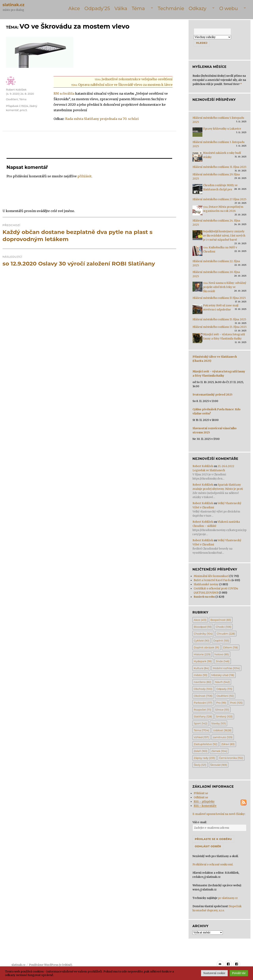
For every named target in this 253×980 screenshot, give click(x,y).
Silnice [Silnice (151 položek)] (222, 710)
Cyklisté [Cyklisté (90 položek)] (202, 641)
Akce (74, 8)
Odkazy (197, 8)
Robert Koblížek (16, 90)
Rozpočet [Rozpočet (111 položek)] (203, 710)
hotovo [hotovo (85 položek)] (222, 654)
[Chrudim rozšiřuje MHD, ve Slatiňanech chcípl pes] (197, 190)
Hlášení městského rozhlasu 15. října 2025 (219, 319)
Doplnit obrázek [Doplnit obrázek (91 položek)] (207, 647)
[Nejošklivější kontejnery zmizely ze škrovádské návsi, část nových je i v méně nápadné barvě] (197, 236)
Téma (138, 8)
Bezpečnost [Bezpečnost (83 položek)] (221, 620)
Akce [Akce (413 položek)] (200, 620)
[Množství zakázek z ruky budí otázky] (197, 158)
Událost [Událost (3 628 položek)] (222, 730)
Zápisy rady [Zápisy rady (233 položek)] (204, 758)
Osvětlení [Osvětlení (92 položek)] (225, 696)
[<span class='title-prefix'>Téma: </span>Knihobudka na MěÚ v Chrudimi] (197, 252)
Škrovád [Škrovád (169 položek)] (219, 765)
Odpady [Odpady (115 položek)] (224, 689)
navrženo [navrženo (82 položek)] (203, 682)
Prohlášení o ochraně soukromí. (213, 865)
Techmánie (171, 8)
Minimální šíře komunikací (211, 576)
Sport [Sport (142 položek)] (201, 723)
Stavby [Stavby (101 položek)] (219, 723)
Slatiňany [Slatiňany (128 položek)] (203, 716)
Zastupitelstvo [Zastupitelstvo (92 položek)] (206, 744)
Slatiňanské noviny (206, 584)
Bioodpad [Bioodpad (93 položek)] (203, 627)
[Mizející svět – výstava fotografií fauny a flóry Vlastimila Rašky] (197, 339)
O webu (228, 8)
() (20, 94)
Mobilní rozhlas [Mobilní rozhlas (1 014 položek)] (226, 668)
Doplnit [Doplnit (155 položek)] (221, 641)
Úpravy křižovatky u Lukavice (222, 129)
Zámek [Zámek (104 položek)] (219, 751)
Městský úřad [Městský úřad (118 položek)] (223, 675)
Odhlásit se (201, 797)
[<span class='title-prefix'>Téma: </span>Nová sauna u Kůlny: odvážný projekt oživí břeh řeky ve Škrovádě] (197, 288)
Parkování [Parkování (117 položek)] (203, 703)
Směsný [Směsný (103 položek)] (224, 716)
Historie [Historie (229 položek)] (202, 654)
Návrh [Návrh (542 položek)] (222, 682)
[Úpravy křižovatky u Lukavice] (197, 133)
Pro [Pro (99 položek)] (221, 703)
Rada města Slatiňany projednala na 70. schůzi (102, 119)
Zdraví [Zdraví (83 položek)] (228, 744)
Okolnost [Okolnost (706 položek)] (203, 696)
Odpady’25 (97, 8)
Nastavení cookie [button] (214, 973)
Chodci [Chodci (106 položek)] (223, 627)
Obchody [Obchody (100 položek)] (203, 689)
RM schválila (64, 94)
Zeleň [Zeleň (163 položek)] (201, 751)
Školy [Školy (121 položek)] (200, 765)
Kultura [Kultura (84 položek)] (201, 668)
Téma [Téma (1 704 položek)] (202, 730)
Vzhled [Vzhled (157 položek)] (201, 737)
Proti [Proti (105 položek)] (236, 703)
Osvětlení (12, 99)
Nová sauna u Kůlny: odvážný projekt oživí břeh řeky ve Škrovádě (225, 287)
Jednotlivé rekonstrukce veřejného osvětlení (134, 79)
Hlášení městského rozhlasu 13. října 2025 (219, 327)
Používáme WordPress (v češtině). (51, 965)
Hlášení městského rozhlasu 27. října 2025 (219, 199)
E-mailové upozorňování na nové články (219, 814)
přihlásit (84, 176)
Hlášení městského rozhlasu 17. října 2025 (219, 298)
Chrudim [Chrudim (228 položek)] (226, 634)
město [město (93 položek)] (201, 675)
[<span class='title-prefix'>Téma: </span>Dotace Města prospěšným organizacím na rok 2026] (197, 212)
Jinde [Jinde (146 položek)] (223, 661)
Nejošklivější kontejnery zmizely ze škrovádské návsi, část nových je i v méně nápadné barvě (224, 236)
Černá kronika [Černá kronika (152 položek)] (231, 758)
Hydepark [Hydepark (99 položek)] (203, 661)
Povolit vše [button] (239, 973)
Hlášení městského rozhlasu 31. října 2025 (219, 167)
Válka (121, 8)
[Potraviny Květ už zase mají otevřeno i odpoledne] (197, 310)
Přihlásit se (201, 793)
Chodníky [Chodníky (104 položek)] (203, 634)
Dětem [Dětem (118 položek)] (231, 647)
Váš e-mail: (200, 822)
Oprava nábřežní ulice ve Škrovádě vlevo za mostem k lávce (122, 85)
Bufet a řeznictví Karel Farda (212, 580)
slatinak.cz (14, 5)
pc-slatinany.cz (228, 898)
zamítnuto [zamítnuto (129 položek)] (223, 737)
